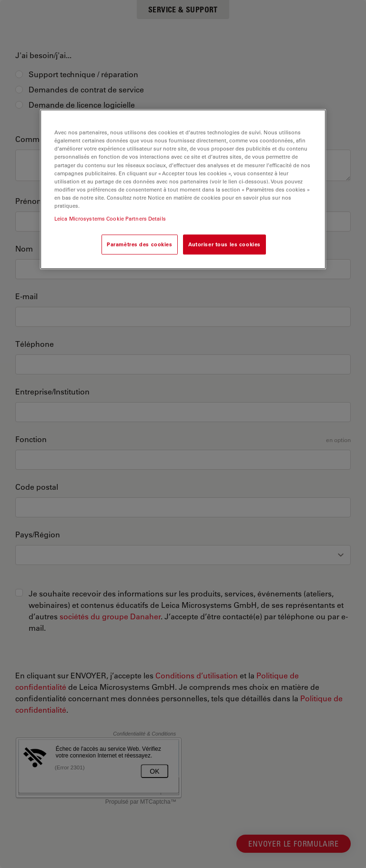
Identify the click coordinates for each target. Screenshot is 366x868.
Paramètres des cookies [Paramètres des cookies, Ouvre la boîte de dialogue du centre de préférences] (140, 244)
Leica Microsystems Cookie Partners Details (110, 218)
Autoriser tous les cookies (224, 244)
